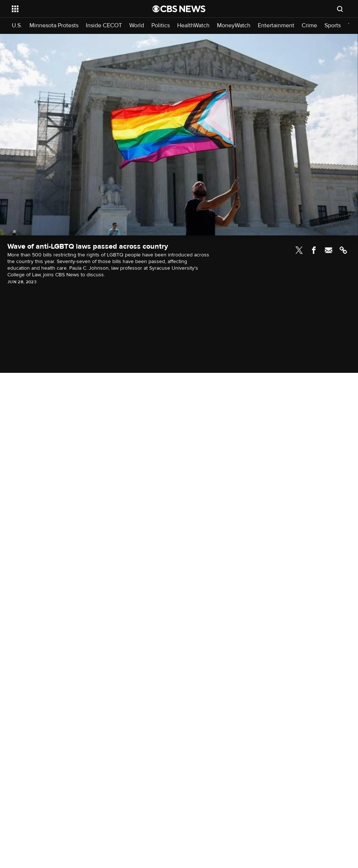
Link (343, 250)
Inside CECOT (104, 26)
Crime (309, 26)
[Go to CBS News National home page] (179, 9)
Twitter (299, 250)
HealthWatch (193, 26)
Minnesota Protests (54, 26)
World (137, 26)
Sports (333, 26)
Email (329, 250)
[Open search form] (340, 9)
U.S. (17, 26)
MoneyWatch (234, 26)
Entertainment (276, 26)
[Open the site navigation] (68, 9)
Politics (161, 26)
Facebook (314, 250)
